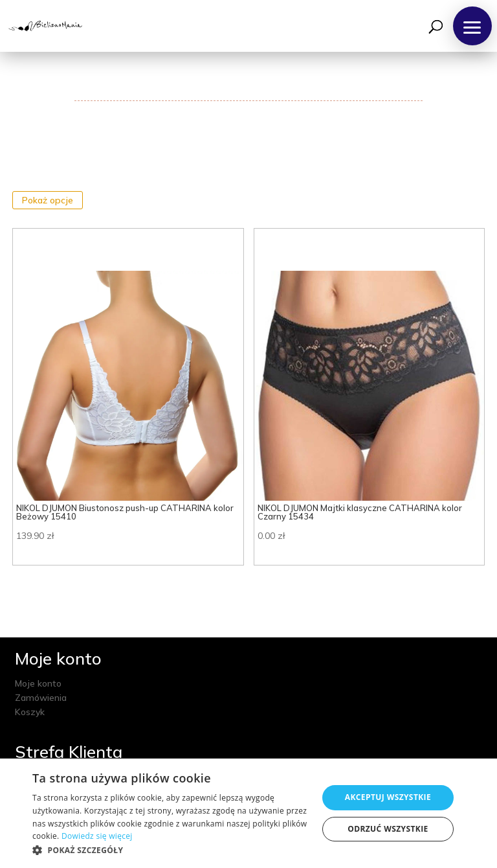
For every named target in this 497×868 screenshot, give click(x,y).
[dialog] (248, 813)
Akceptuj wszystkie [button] (388, 797)
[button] (472, 26)
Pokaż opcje (48, 200)
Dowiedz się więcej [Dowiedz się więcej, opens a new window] (97, 836)
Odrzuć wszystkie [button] (388, 829)
